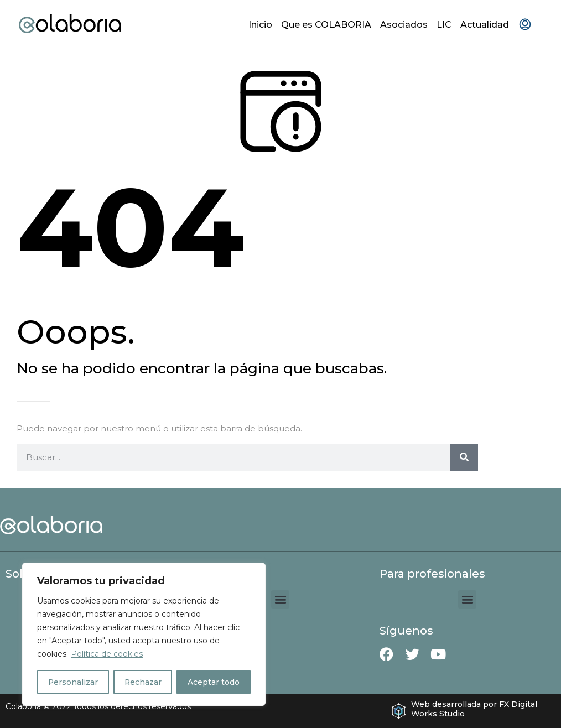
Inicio (260, 25)
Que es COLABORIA (326, 25)
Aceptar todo (214, 682)
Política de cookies (107, 654)
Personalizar (73, 682)
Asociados (404, 25)
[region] (144, 635)
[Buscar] (464, 457)
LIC (444, 25)
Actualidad (485, 25)
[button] (280, 599)
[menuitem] (525, 25)
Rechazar (143, 682)
